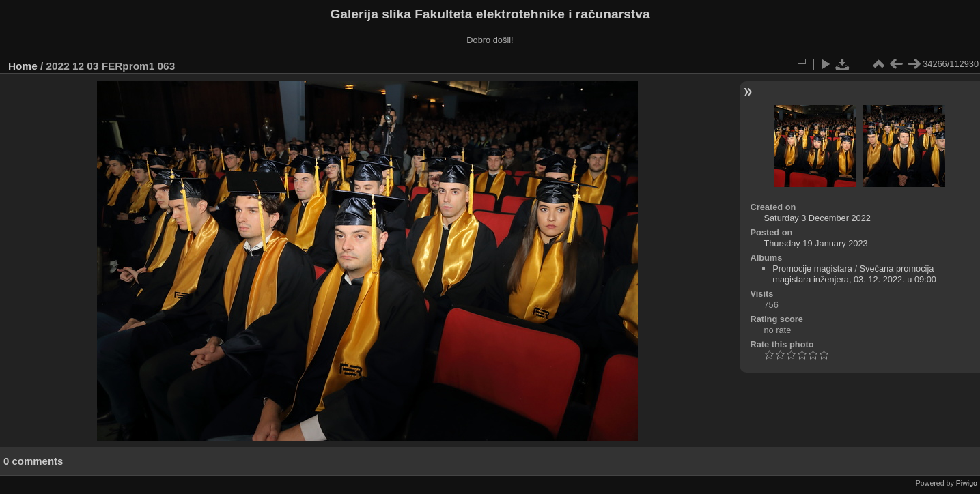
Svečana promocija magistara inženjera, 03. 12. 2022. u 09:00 (854, 274)
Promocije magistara (812, 268)
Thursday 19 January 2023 (815, 243)
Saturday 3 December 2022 (817, 218)
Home (23, 66)
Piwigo (967, 483)
